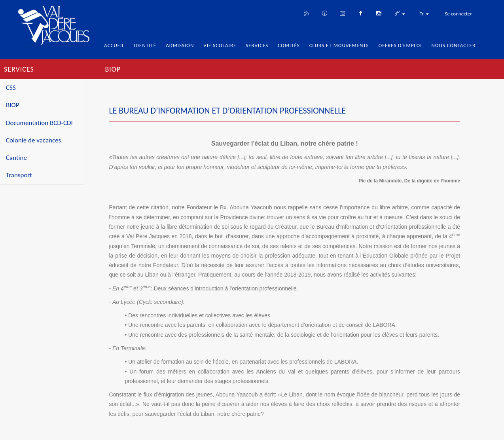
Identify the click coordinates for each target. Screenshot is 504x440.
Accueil (114, 45)
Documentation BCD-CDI (39, 123)
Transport (19, 175)
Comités (289, 45)
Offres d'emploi (400, 45)
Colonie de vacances (33, 140)
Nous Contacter (453, 45)
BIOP (13, 105)
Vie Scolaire (220, 45)
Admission (180, 45)
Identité (145, 45)
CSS (11, 88)
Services (257, 45)
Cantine (16, 158)
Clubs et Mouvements (339, 45)
